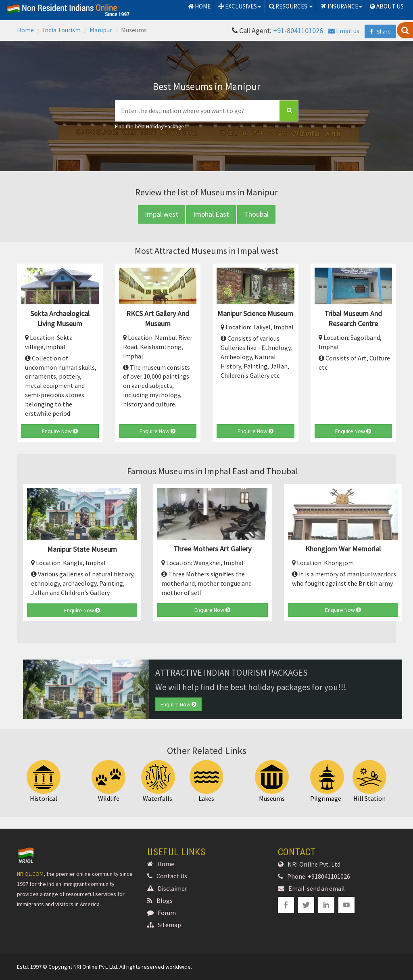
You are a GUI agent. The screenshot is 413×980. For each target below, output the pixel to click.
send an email (326, 888)
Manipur (101, 30)
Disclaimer (167, 888)
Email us (344, 31)
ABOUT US (386, 6)
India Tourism (62, 30)
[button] (32, 689)
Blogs (160, 900)
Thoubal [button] (256, 214)
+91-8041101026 (298, 30)
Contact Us (167, 876)
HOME (199, 6)
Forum (162, 913)
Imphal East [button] (211, 214)
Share (380, 31)
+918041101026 (329, 876)
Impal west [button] (162, 214)
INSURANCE (341, 6)
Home (25, 30)
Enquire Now (60, 431)
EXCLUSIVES (239, 6)
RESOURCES (290, 6)
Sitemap (164, 925)
